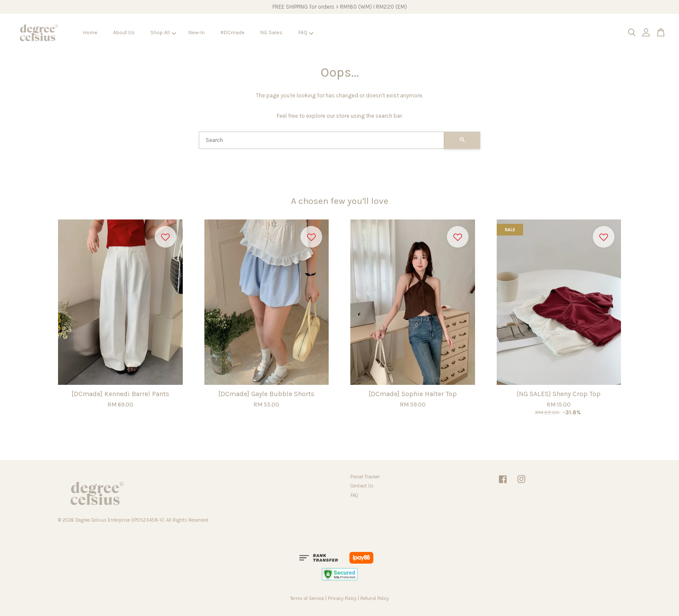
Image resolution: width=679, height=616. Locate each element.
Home (90, 32)
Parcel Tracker (365, 477)
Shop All (163, 32)
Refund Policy (375, 598)
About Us (124, 32)
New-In (197, 32)
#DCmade (233, 32)
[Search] (322, 140)
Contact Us (362, 486)
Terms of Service (307, 598)
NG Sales (271, 32)
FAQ (306, 32)
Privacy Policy (342, 598)
